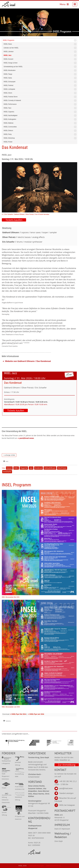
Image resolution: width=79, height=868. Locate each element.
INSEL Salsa (8, 78)
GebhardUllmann (50, 468)
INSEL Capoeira (9, 112)
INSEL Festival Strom (11, 97)
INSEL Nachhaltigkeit (10, 115)
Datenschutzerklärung (53, 866)
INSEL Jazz (8, 55)
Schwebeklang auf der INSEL (13, 67)
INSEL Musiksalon (10, 70)
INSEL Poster (8, 142)
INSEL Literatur (9, 52)
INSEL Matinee (8, 123)
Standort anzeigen (66, 793)
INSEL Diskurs (8, 131)
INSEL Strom (8, 93)
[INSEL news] (9, 4)
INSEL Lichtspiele (9, 89)
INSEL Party (8, 134)
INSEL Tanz (7, 108)
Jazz (31, 468)
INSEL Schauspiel (9, 82)
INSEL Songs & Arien (11, 63)
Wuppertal (24, 468)
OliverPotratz (62, 468)
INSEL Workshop (9, 138)
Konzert (9, 468)
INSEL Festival (8, 85)
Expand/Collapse (75, 40)
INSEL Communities (10, 127)
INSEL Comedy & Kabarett (12, 100)
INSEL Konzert (8, 59)
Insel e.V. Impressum (62, 829)
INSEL (16, 468)
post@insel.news (66, 788)
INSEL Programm (9, 40)
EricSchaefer (7, 472)
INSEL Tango (8, 74)
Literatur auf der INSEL (11, 48)
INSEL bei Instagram (67, 805)
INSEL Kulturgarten (10, 119)
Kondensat (38, 468)
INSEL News (8, 44)
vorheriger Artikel (10, 455)
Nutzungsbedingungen (36, 866)
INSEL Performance (10, 104)
